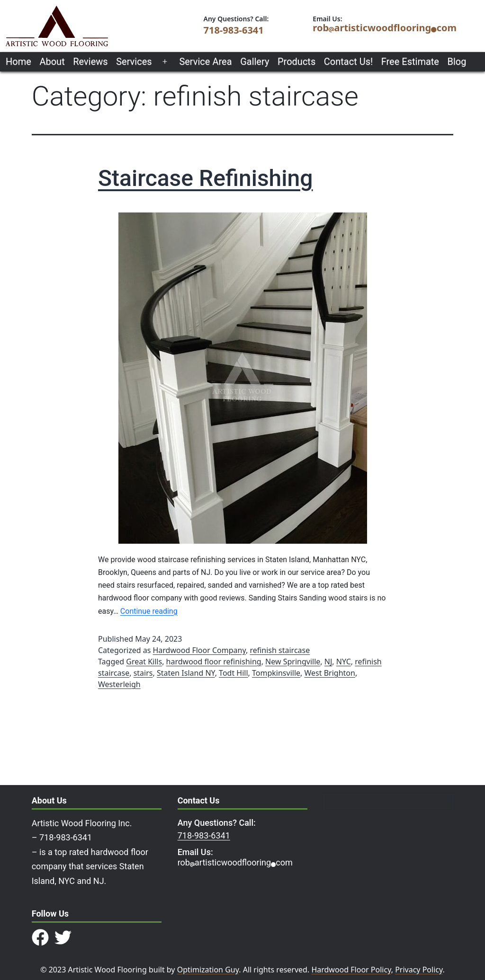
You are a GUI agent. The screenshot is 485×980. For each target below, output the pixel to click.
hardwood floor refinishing (214, 662)
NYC (344, 662)
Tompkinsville (276, 673)
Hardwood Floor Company (199, 650)
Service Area (205, 62)
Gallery (255, 62)
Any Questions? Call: (217, 823)
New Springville (293, 662)
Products (296, 62)
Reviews (90, 62)
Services (134, 62)
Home (18, 62)
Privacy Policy (419, 970)
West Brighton (330, 673)
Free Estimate (410, 62)
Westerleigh (119, 684)
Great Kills (144, 662)
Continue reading (149, 611)
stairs (143, 673)
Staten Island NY (186, 673)
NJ (328, 662)
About (52, 62)
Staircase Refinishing (205, 178)
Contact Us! (348, 62)
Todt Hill (233, 673)
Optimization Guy (208, 970)
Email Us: (195, 852)
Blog (457, 62)
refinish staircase (280, 650)
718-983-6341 (234, 30)
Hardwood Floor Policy (351, 970)
